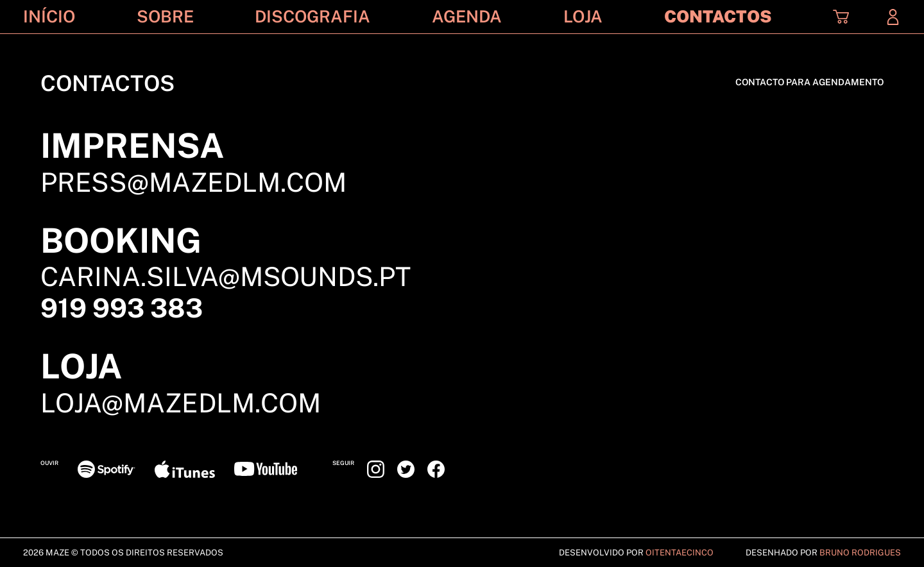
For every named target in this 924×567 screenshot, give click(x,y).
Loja (583, 17)
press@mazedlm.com (193, 182)
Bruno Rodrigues (860, 553)
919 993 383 (122, 308)
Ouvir (49, 463)
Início (49, 17)
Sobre (165, 17)
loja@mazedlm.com (181, 403)
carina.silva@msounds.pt (226, 276)
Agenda (467, 17)
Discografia (312, 17)
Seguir (343, 463)
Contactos (718, 17)
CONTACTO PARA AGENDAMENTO (809, 82)
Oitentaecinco (680, 553)
